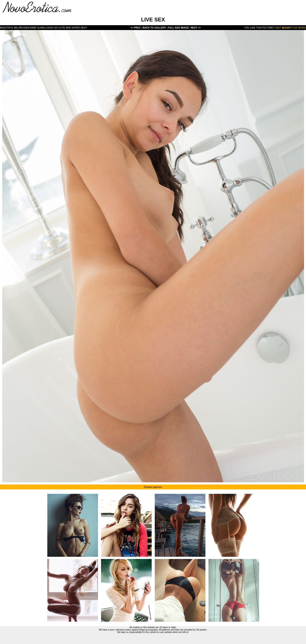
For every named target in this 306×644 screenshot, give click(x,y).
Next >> (196, 28)
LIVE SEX (153, 20)
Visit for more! (291, 28)
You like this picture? (259, 28)
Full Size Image (179, 28)
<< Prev (136, 28)
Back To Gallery (155, 28)
